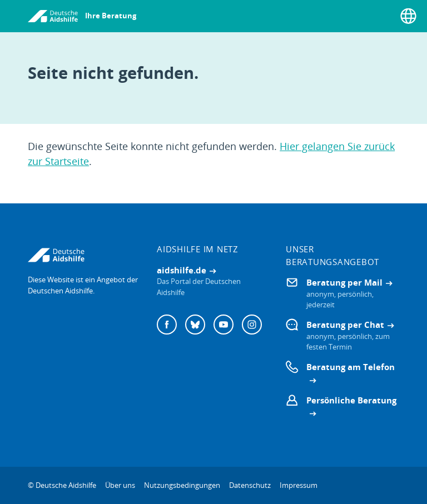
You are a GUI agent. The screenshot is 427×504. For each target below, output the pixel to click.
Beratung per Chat (345, 325)
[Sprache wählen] (408, 16)
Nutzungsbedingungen (182, 485)
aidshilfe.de (182, 270)
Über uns (120, 485)
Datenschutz (250, 485)
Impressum (299, 485)
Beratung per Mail (344, 282)
